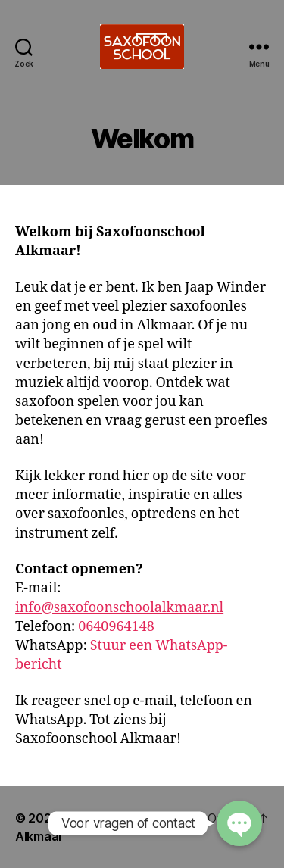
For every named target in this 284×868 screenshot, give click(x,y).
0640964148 (116, 627)
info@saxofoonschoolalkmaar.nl (119, 608)
